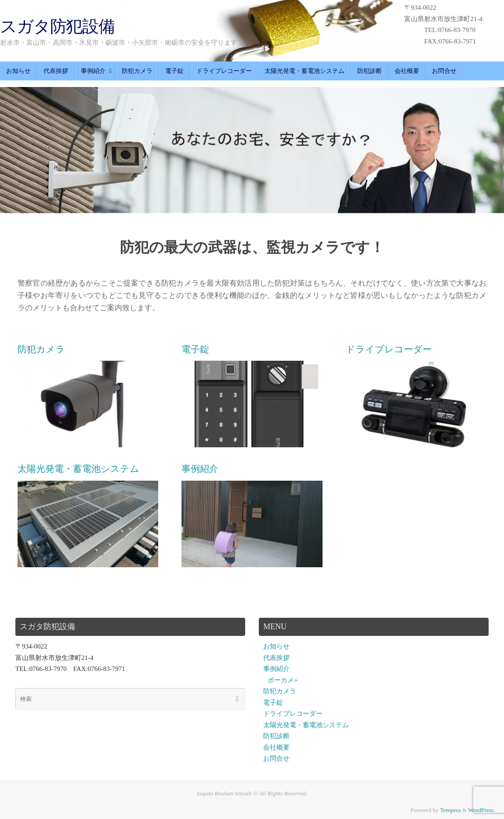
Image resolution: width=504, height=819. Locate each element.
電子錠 (273, 703)
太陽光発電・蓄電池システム (306, 725)
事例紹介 (276, 669)
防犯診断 (276, 736)
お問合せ (276, 758)
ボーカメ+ (283, 680)
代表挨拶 (276, 658)
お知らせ (276, 646)
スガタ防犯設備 (57, 27)
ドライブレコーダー (293, 714)
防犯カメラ (280, 691)
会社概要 (276, 747)
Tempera (450, 810)
